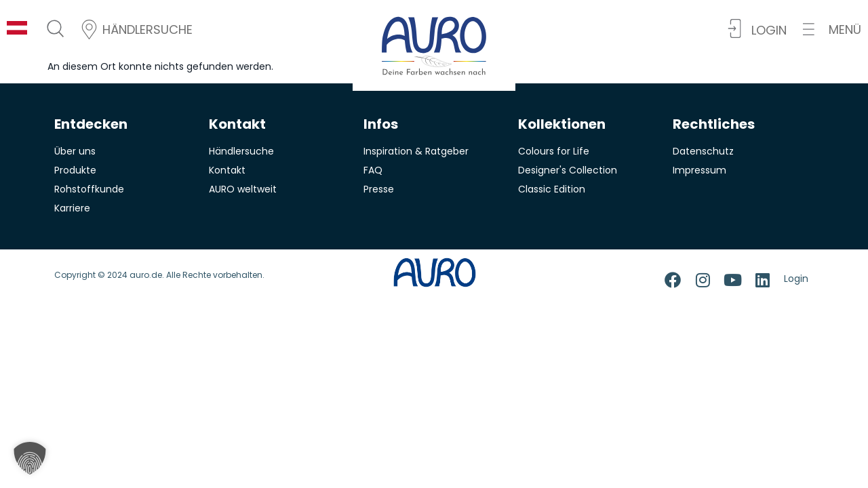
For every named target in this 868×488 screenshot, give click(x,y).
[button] (832, 29)
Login (796, 279)
